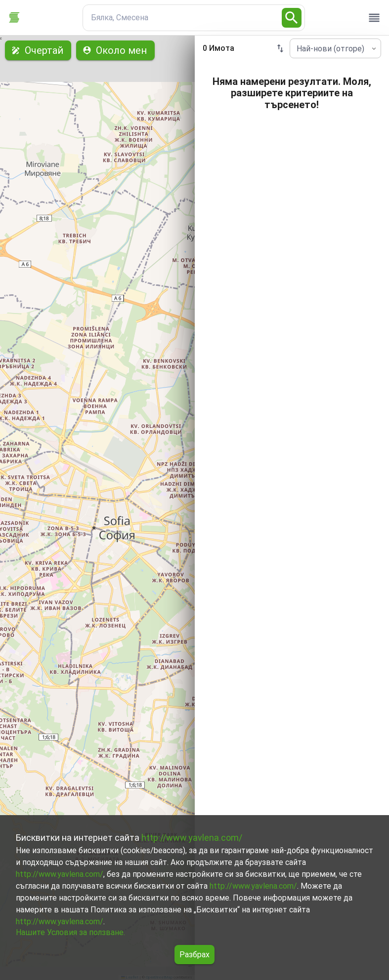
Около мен (115, 50)
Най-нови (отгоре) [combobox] (330, 49)
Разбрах (194, 955)
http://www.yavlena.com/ (192, 838)
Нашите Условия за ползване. (70, 932)
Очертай (38, 50)
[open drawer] (374, 18)
